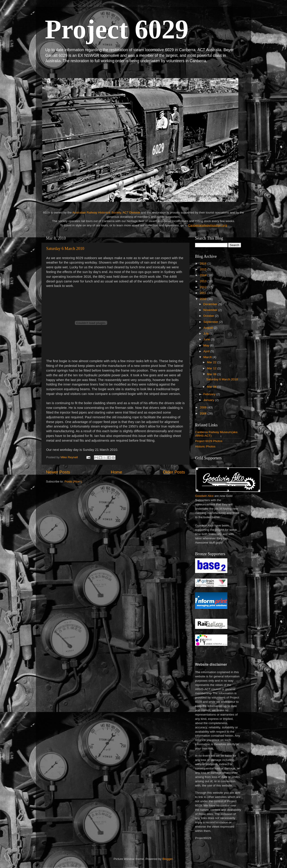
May (207, 345)
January (209, 400)
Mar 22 (212, 362)
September (211, 322)
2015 (204, 269)
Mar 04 (212, 387)
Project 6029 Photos (209, 441)
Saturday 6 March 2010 (65, 249)
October (209, 316)
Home (116, 472)
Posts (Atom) (73, 481)
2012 (204, 287)
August (209, 328)
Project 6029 (117, 29)
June (207, 339)
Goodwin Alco (204, 496)
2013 (204, 281)
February (210, 394)
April (207, 351)
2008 (204, 413)
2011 (204, 293)
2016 (204, 263)
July (207, 334)
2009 (204, 407)
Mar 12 (212, 368)
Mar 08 (212, 374)
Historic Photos (205, 446)
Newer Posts (58, 472)
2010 (204, 299)
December (211, 304)
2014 (204, 275)
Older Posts (174, 472)
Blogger (167, 859)
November (211, 310)
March (208, 357)
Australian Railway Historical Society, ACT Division (106, 213)
